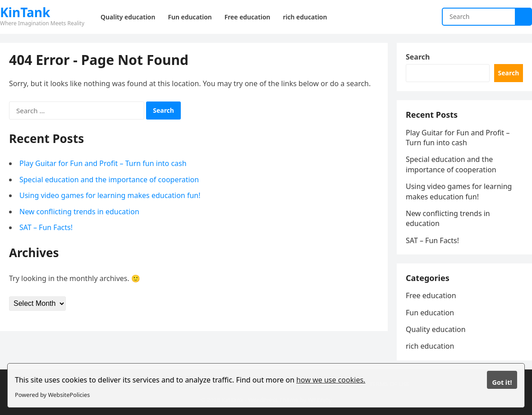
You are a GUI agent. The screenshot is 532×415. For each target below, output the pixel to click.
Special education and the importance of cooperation (109, 180)
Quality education (436, 329)
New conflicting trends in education (79, 212)
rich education (430, 346)
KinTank (25, 12)
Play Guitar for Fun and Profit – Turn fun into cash (103, 163)
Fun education (430, 313)
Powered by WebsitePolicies (52, 395)
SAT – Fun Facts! (46, 227)
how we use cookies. (331, 380)
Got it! (502, 382)
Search (418, 57)
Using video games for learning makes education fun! (110, 195)
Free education (431, 295)
